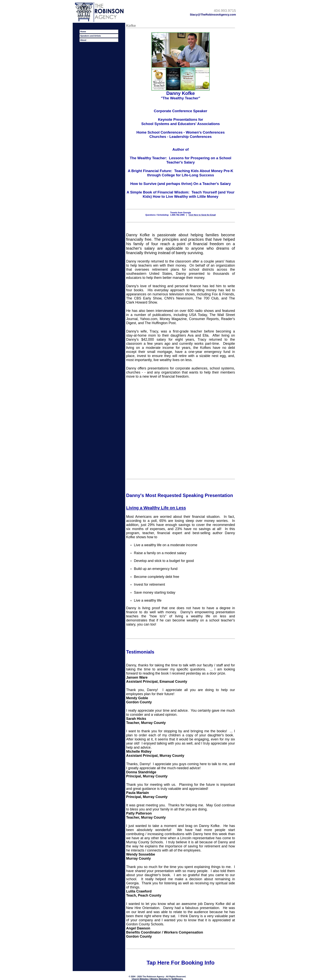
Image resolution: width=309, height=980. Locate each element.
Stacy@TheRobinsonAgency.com (213, 14)
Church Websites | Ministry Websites (150, 979)
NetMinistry (177, 979)
